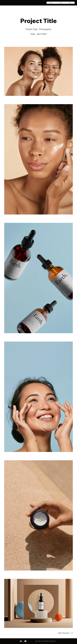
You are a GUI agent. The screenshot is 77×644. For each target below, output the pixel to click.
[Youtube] (25, 641)
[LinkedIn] (21, 641)
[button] (61, 3)
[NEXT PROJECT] (65, 633)
